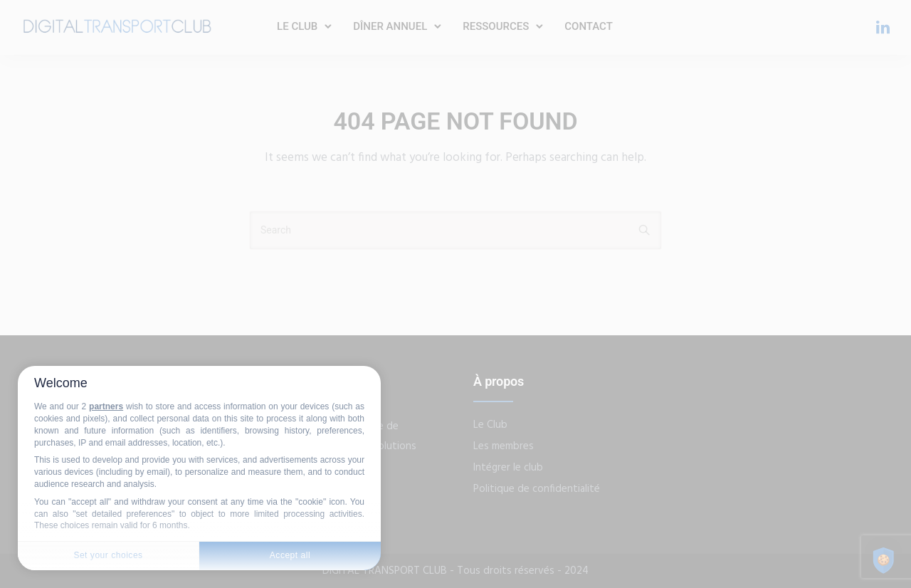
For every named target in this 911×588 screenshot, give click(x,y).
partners (106, 406)
